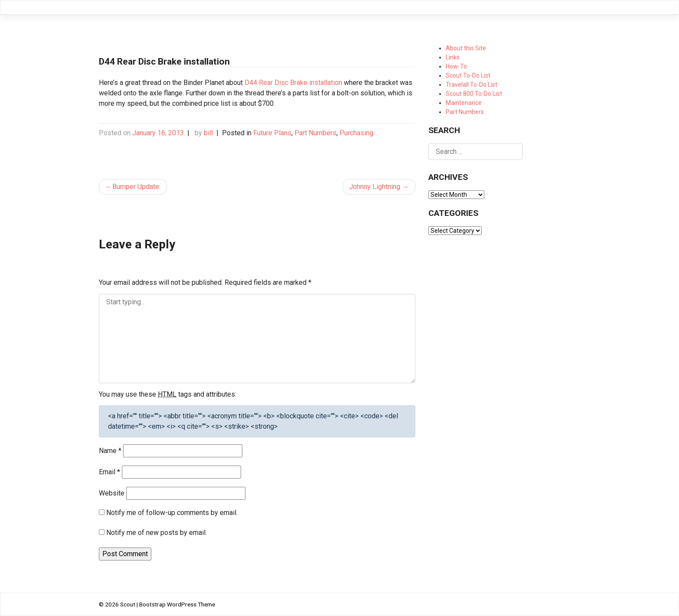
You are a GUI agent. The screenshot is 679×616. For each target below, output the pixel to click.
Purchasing (356, 133)
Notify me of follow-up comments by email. (172, 513)
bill (208, 133)
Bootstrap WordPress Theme (177, 604)
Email (109, 472)
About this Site (466, 48)
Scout (128, 604)
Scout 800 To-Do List (474, 94)
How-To (456, 66)
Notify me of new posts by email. (157, 533)
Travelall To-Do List (472, 85)
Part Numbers (315, 133)
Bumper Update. (136, 187)
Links (453, 57)
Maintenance (464, 103)
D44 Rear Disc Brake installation (293, 83)
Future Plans (272, 133)
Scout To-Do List (468, 75)
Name (110, 451)
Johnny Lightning (375, 187)
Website (112, 493)
